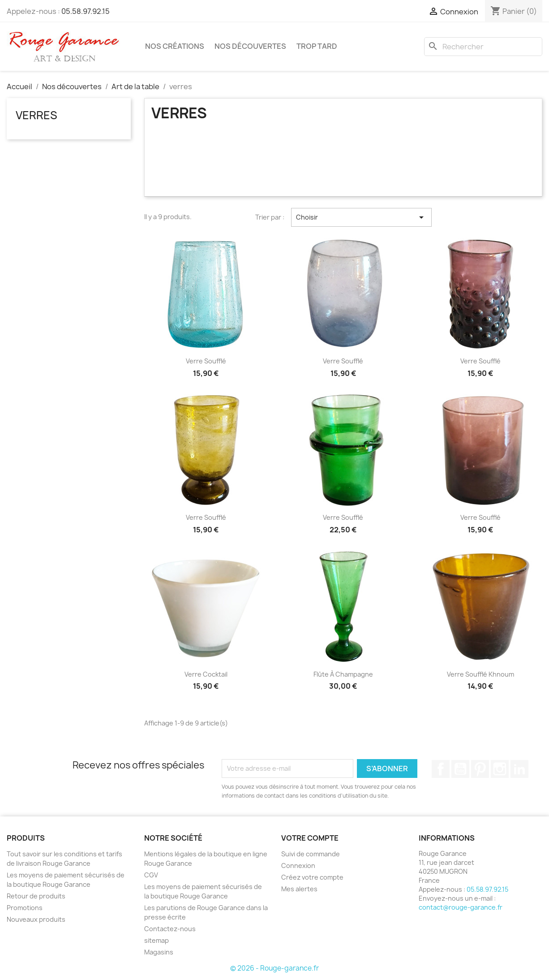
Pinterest (480, 769)
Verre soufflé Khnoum (480, 674)
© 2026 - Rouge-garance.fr (274, 968)
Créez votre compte (312, 877)
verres (36, 115)
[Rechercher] (483, 47)
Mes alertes (299, 889)
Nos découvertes (250, 46)
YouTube (460, 769)
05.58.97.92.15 (86, 11)
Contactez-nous (170, 929)
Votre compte (310, 838)
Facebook (441, 769)
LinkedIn (519, 769)
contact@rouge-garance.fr (461, 907)
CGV (151, 875)
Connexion (298, 866)
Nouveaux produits (36, 919)
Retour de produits (36, 896)
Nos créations (175, 46)
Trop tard (317, 46)
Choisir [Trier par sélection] (361, 217)
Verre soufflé (206, 361)
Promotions (25, 908)
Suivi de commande (311, 854)
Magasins (159, 952)
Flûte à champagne (343, 674)
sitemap (157, 940)
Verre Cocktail (206, 674)
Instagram (500, 769)
